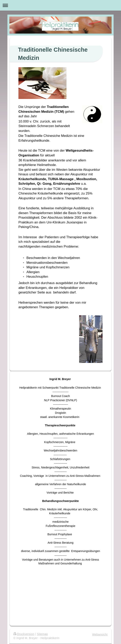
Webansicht (100, 634)
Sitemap (42, 634)
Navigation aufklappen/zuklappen (60, 5)
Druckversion (24, 634)
